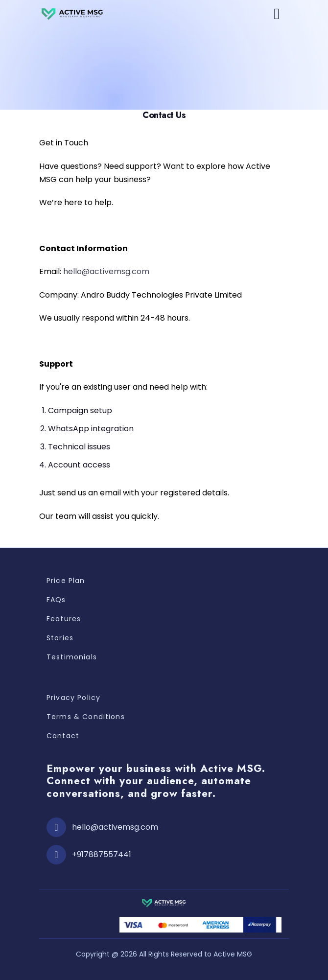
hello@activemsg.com (106, 271)
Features (64, 619)
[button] (277, 14)
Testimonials (72, 657)
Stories (60, 638)
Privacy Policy (73, 698)
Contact (63, 736)
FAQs (56, 600)
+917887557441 (102, 854)
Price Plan (66, 581)
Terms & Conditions (86, 717)
